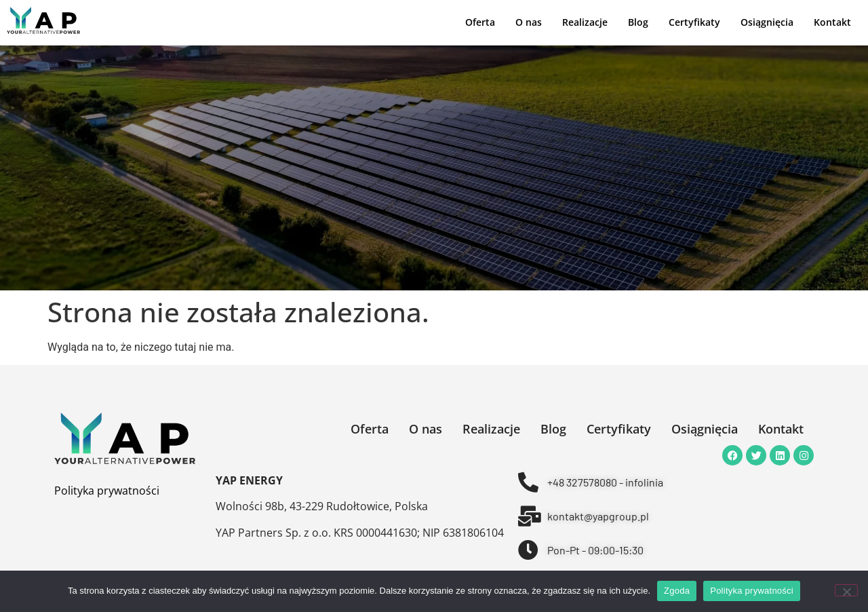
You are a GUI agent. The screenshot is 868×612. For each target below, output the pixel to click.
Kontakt (832, 22)
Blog (638, 22)
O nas (529, 22)
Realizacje (585, 22)
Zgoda (677, 591)
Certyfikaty (694, 22)
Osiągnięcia (767, 22)
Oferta (480, 22)
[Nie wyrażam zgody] (846, 590)
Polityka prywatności (107, 491)
